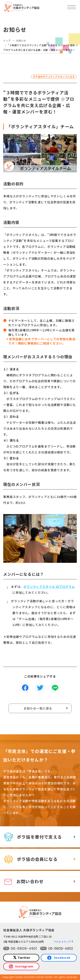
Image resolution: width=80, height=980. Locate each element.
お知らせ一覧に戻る (38, 708)
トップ (7, 40)
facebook (62, 958)
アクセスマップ (62, 942)
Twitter (24, 958)
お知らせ (21, 40)
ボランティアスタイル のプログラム (49, 587)
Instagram (24, 966)
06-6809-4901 (24, 949)
